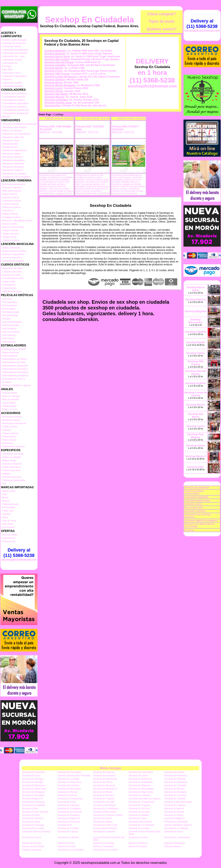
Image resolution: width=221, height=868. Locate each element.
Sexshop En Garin (102, 818)
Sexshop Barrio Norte (57, 56)
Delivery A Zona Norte (33, 846)
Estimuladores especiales (15, 366)
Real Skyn (7, 69)
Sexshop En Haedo (103, 822)
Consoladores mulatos (14, 100)
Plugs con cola (10, 409)
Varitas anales (9, 406)
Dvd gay (6, 319)
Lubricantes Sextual (12, 86)
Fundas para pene (11, 470)
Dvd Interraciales (11, 325)
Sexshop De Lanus (138, 775)
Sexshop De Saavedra (33, 772)
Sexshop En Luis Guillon (106, 850)
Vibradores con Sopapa (14, 173)
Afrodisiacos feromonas (14, 423)
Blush (5, 498)
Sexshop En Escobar (139, 812)
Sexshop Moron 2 (195, 456)
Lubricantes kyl (10, 63)
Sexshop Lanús (53, 88)
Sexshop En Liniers (138, 837)
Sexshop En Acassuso (104, 775)
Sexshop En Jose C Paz (105, 825)
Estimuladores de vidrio (14, 362)
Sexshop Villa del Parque (59, 62)
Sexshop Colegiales (56, 100)
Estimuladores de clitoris (15, 359)
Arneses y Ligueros (12, 187)
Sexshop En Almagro (33, 782)
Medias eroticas (10, 214)
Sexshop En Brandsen (33, 795)
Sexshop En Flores (174, 815)
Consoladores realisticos (15, 107)
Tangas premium (11, 234)
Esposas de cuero (11, 275)
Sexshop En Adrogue (33, 779)
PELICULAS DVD (193, 508)
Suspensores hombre (13, 261)
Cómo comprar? (162, 14)
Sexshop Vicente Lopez (58, 103)
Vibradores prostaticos (14, 160)
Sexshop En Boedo (103, 792)
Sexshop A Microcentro (105, 812)
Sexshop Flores (53, 71)
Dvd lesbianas (9, 328)
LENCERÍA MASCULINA (197, 501)
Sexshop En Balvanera (176, 782)
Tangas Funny (9, 237)
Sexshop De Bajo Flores (141, 792)
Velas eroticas (9, 440)
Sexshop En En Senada (70, 812)
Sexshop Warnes (54, 97)
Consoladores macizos (14, 97)
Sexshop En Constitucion (106, 808)
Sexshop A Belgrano (175, 818)
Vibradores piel (10, 147)
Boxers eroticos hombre (14, 251)
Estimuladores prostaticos (15, 375)
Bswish (6, 501)
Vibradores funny (11, 140)
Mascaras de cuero (12, 291)
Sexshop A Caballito (139, 815)
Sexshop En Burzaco (104, 795)
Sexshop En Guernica (69, 822)
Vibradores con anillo (13, 454)
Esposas (7, 430)
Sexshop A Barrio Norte (140, 822)
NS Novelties (9, 507)
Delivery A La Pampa (104, 843)
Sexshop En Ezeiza (174, 812)
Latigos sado (9, 281)
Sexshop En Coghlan (139, 805)
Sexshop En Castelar (175, 799)
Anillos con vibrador (12, 131)
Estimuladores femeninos (15, 369)
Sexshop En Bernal (67, 792)
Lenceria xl (8, 211)
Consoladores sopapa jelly (16, 110)
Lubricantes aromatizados (15, 50)
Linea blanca (9, 285)
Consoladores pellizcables (15, 103)
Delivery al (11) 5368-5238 (19, 553)
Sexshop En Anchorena (69, 782)
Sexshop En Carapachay (70, 799)
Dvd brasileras (9, 305)
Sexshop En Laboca (68, 832)
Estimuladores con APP (14, 349)
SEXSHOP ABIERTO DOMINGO (201, 521)
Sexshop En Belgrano (140, 785)
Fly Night (7, 66)
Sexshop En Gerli (138, 818)
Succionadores (10, 356)
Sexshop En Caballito (139, 795)
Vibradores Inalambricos (14, 150)
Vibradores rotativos (12, 170)
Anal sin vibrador (11, 399)
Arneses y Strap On (12, 464)
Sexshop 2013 (65, 825)
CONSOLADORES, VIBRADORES (194, 492)
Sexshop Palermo (55, 54)
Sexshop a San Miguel (105, 805)
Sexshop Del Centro (174, 772)
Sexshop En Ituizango (33, 825)
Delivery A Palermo (138, 843)
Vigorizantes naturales (14, 446)
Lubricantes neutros (12, 60)
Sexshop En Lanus (32, 837)
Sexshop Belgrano (55, 51)
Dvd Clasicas (9, 335)
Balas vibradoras (11, 352)
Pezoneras (8, 443)
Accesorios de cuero (13, 268)
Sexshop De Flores (103, 782)
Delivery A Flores (66, 843)
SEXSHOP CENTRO (195, 511)
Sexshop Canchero (67, 795)
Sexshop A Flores (31, 815)
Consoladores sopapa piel (15, 113)
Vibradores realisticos (13, 163)
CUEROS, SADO (193, 504)
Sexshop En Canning (175, 795)
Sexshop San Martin (56, 94)
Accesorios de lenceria (14, 184)
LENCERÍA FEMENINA (196, 497)
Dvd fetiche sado (11, 312)
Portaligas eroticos (12, 217)
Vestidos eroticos (11, 240)
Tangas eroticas (10, 230)
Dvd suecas (8, 338)
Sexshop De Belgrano (33, 792)
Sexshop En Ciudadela (89, 20)
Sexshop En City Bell (104, 802)
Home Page (45, 114)
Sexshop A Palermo (174, 808)
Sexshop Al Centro (67, 802)
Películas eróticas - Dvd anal (59, 118)
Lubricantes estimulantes (15, 53)
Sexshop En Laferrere (104, 832)
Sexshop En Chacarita (33, 802)
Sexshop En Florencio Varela (108, 815)
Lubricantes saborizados (15, 76)
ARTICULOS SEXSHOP (197, 488)
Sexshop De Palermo (104, 772)
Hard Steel (8, 524)
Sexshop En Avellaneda (141, 782)
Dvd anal (7, 299)
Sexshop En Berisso (175, 789)
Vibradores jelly (10, 144)
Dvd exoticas (9, 309)
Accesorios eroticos (12, 417)
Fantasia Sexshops (32, 850)
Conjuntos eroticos (12, 201)
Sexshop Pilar (52, 106)
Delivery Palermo (173, 846)
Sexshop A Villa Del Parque (178, 802)
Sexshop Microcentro (57, 59)
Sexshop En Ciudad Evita (142, 802)
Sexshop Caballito (55, 65)
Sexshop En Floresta (33, 818)
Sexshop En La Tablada (176, 828)
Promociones (9, 541)
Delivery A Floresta (32, 843)
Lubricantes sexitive (12, 83)
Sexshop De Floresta (175, 779)
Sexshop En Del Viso (139, 808)
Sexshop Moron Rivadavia (60, 85)
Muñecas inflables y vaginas (16, 385)
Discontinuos (9, 538)
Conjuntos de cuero (12, 272)
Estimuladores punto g (14, 379)
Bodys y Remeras (11, 248)
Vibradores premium (12, 157)
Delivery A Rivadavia (175, 843)
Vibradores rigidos (11, 154)
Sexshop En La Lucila (33, 828)
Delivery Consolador (103, 846)
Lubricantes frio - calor (14, 56)
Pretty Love (8, 511)
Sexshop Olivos (54, 91)
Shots (5, 517)
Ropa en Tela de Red (13, 227)
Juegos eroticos (10, 433)
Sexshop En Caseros (104, 799)
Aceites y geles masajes (14, 40)
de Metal (7, 382)
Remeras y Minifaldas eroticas (17, 220)
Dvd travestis (9, 342)
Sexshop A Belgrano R (69, 818)
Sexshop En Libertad (68, 837)
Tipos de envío (162, 21)
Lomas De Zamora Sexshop (36, 832)
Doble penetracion (11, 467)
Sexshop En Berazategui (141, 789)
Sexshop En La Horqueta (141, 825)
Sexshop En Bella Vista (34, 789)
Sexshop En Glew (31, 822)
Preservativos (9, 436)
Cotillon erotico (10, 427)
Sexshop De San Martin (69, 772)
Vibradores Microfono (13, 167)
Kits (4, 483)
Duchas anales (10, 393)
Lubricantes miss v (12, 73)
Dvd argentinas (10, 302)
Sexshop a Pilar (30, 808)
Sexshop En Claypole (68, 805)
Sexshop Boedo (54, 68)
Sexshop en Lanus (174, 832)
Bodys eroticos (10, 194)
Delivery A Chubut (138, 846)
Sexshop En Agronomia (105, 779)
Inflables (6, 474)
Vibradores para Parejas (14, 127)
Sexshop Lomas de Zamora (60, 77)
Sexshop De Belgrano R (105, 789)
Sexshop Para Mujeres (196, 436)
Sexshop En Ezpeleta (68, 815)
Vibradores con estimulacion (16, 134)
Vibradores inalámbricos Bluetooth (19, 124)
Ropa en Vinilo (10, 224)
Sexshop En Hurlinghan (176, 822)
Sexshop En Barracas (104, 785)
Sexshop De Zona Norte (141, 772)
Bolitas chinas (9, 460)
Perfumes (7, 79)
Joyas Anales (9, 403)
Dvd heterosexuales (12, 322)
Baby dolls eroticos (12, 191)
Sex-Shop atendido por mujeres (145, 799)
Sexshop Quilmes (55, 80)
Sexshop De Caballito (175, 785)
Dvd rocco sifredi (11, 332)
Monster (6, 116)
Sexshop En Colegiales (69, 808)
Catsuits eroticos (11, 197)
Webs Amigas (110, 768)
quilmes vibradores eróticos (178, 825)
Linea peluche (9, 288)
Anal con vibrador (11, 396)
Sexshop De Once (31, 775)
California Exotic (10, 504)
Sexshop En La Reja (139, 828)
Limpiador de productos (14, 43)
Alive (5, 494)
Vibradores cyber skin (13, 137)
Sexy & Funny (9, 521)
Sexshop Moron (54, 82)
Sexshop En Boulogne (176, 792)
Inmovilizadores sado (13, 278)
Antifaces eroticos (11, 420)
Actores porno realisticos (15, 93)
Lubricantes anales (12, 46)
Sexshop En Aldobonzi (140, 779)
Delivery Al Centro (67, 846)
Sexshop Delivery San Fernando (74, 775)
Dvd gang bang (10, 315)
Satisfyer (7, 514)
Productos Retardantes (14, 480)
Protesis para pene (12, 477)
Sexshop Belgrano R (32, 799)
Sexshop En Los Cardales (71, 850)
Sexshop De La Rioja (68, 779)
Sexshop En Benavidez (69, 789)
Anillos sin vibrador (12, 457)
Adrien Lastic (9, 491)
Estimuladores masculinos (15, 372)
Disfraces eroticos (11, 207)
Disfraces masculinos (13, 254)
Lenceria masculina (12, 258)
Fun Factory (8, 527)
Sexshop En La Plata (68, 828)
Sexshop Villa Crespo (57, 74)
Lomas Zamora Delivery (105, 828)
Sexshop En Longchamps (177, 837)
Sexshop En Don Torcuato (35, 812)
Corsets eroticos (10, 204)
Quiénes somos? (162, 29)
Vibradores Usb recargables (16, 177)
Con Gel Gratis (10, 535)
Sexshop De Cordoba (68, 785)
